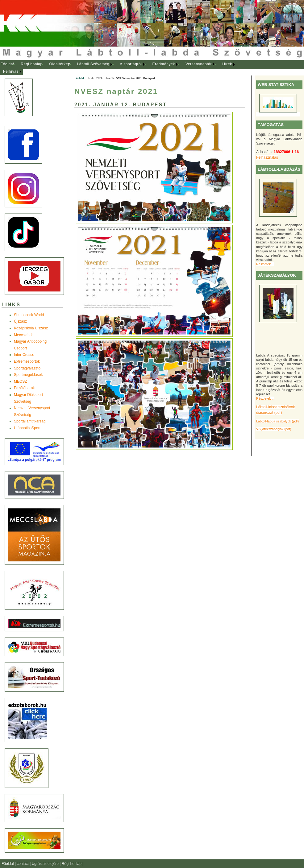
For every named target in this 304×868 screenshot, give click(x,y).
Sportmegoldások (28, 375)
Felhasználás (267, 157)
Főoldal (7, 64)
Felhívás (11, 71)
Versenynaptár (199, 64)
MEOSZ (21, 381)
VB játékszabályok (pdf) (274, 429)
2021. (100, 78)
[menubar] (123, 68)
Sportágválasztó (27, 368)
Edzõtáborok (24, 388)
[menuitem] (7, 64)
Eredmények (164, 64)
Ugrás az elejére (46, 864)
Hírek (227, 64)
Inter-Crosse (24, 355)
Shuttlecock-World (29, 315)
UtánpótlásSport (27, 428)
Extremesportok (27, 361)
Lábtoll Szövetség (93, 64)
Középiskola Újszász (31, 328)
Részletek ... (265, 264)
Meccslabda (24, 335)
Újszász (20, 321)
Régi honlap (32, 64)
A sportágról (131, 64)
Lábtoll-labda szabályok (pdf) (277, 421)
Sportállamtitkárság (30, 421)
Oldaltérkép (60, 64)
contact (23, 864)
